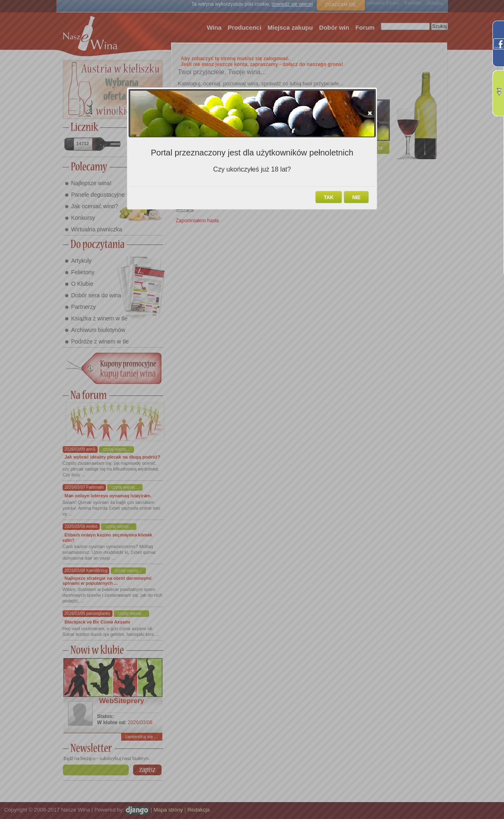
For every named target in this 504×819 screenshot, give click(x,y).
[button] (370, 113)
